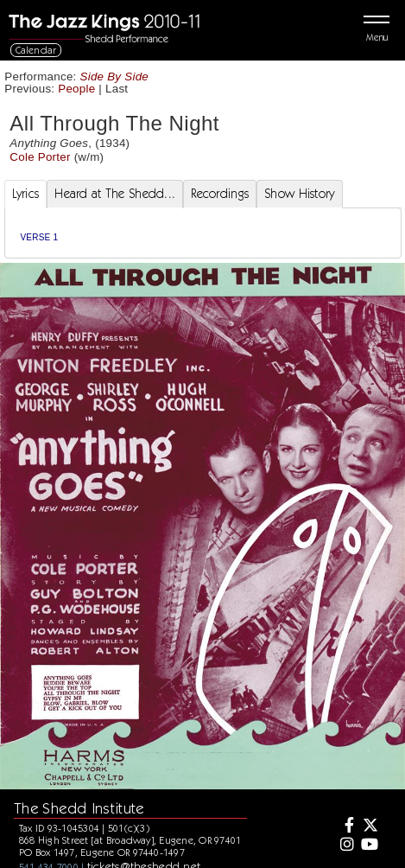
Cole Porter (40, 157)
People (76, 89)
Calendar (36, 50)
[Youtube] (370, 846)
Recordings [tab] (220, 194)
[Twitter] (370, 827)
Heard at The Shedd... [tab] (115, 194)
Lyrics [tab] (26, 194)
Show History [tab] (299, 194)
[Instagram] (345, 846)
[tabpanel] (203, 233)
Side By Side (115, 77)
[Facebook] (345, 827)
